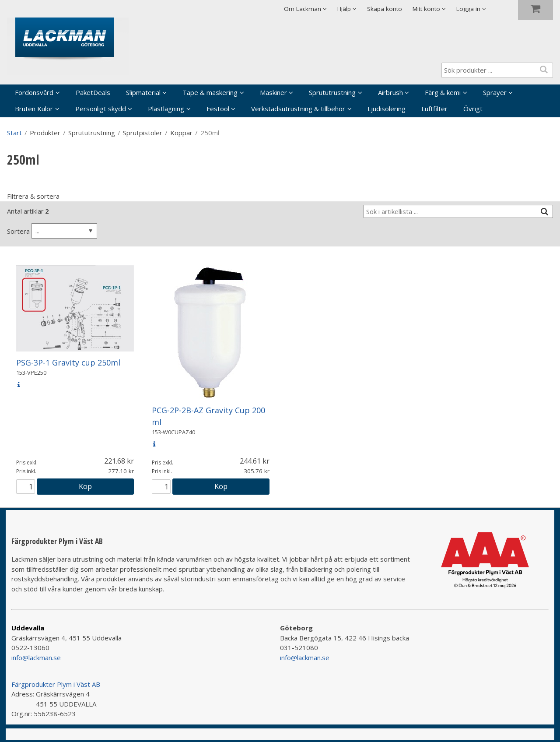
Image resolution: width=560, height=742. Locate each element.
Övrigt (473, 109)
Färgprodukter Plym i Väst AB (56, 684)
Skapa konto (385, 9)
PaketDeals (93, 92)
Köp (85, 486)
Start (14, 133)
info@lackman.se (36, 658)
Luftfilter (434, 109)
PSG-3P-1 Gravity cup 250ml (68, 362)
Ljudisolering (387, 109)
